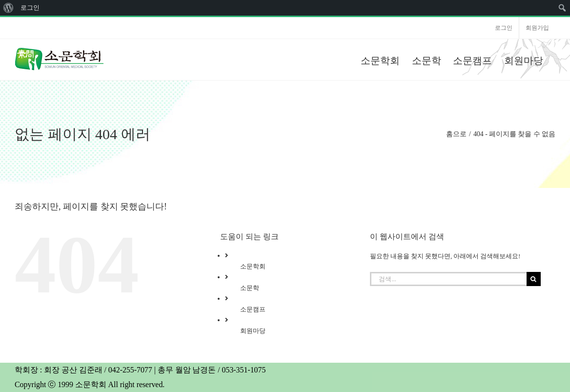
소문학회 (253, 266)
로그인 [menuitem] (30, 8)
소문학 (250, 288)
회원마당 (253, 331)
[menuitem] (9, 8)
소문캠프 (253, 309)
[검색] (534, 279)
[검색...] (448, 279)
